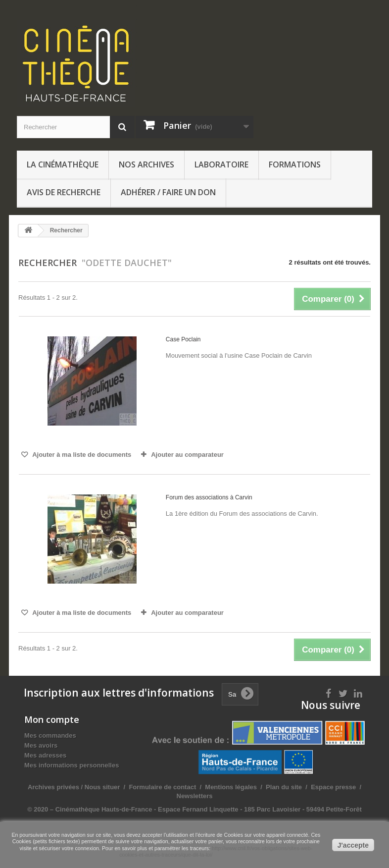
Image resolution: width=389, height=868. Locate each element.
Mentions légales (231, 787)
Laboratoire (221, 164)
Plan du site (284, 787)
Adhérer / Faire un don (168, 192)
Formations (295, 164)
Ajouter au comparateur (187, 455)
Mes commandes (50, 735)
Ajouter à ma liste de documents (81, 455)
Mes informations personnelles (72, 765)
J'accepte (353, 845)
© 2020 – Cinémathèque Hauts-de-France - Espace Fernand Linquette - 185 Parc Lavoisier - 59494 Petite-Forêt (194, 809)
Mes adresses (45, 755)
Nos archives (146, 164)
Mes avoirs (41, 745)
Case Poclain (183, 339)
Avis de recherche (64, 192)
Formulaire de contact (162, 787)
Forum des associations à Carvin (209, 497)
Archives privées (53, 787)
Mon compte (52, 719)
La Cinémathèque (63, 164)
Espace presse (333, 787)
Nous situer (102, 787)
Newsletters (195, 796)
